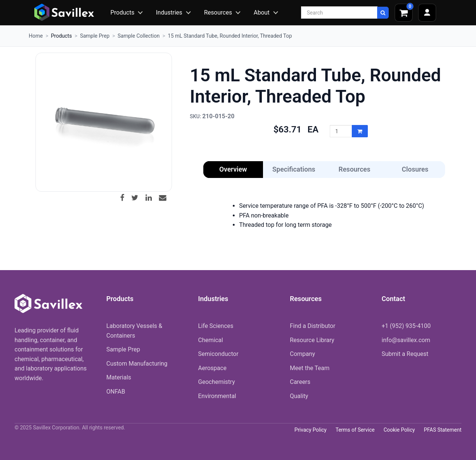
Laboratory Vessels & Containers (134, 331)
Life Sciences (216, 326)
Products (122, 12)
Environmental (217, 396)
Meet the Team (310, 368)
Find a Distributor (313, 326)
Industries (169, 12)
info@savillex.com (406, 340)
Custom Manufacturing (137, 364)
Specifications (294, 169)
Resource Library (312, 340)
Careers (300, 382)
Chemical (211, 340)
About (262, 12)
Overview (233, 169)
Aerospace (212, 368)
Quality (299, 396)
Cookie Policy (399, 430)
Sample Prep (95, 36)
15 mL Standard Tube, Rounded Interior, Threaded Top (230, 36)
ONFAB (116, 392)
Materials (119, 377)
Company (303, 354)
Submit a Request (405, 354)
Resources (218, 12)
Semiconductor (218, 354)
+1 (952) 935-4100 (406, 326)
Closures (415, 169)
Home (36, 36)
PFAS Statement (443, 430)
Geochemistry (217, 382)
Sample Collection (139, 36)
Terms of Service (355, 430)
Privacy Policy (310, 430)
